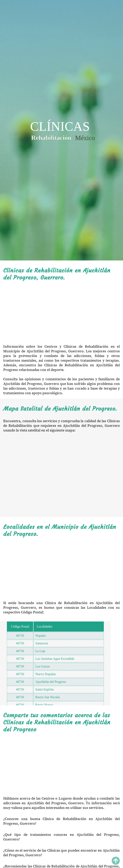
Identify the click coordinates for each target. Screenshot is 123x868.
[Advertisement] (61, 313)
